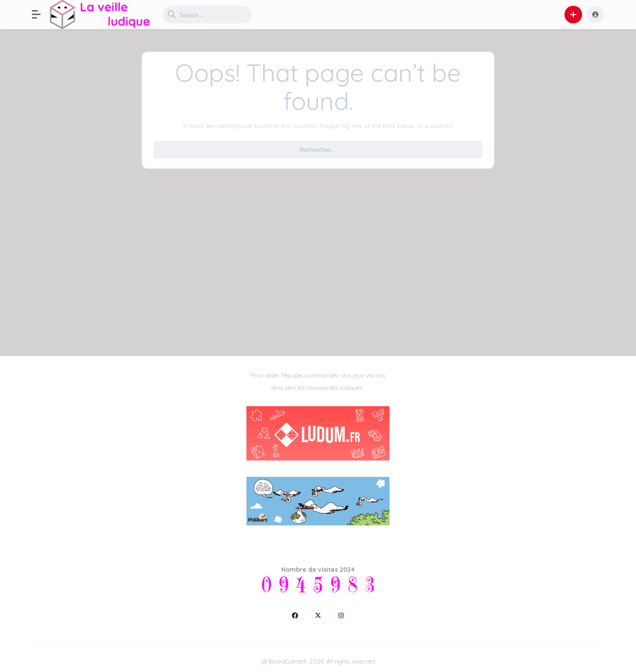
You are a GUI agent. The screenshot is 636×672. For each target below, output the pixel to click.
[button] (41, 15)
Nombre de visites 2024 (318, 570)
